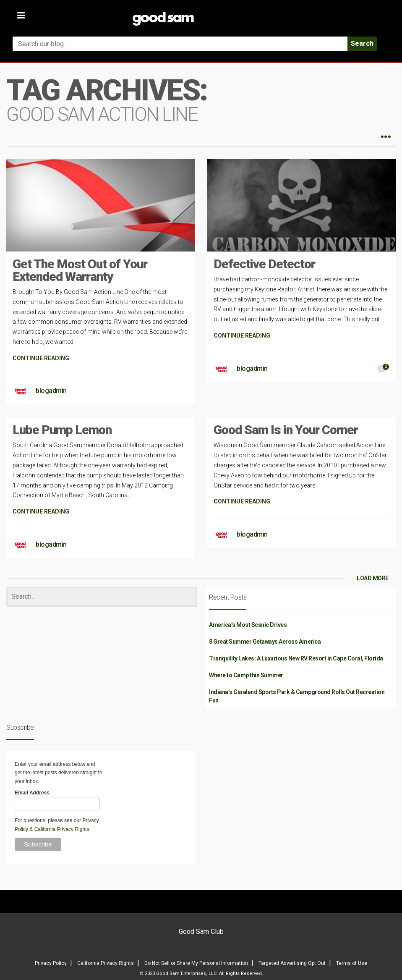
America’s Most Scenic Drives (248, 625)
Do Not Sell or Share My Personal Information (196, 963)
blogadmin (51, 391)
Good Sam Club (201, 932)
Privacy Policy (51, 963)
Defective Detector (264, 264)
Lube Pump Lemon (62, 430)
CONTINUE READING (41, 358)
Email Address (32, 793)
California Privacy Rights (62, 829)
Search (362, 43)
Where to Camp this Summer (246, 675)
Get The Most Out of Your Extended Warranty (80, 270)
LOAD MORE (373, 578)
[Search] (102, 597)
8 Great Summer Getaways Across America (265, 642)
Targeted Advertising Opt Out (292, 963)
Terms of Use (352, 963)
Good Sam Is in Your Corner (286, 430)
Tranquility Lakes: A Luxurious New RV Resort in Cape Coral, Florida (296, 658)
